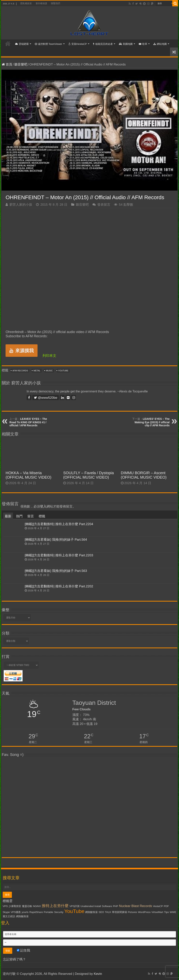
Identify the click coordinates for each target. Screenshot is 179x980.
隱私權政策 (26, 3)
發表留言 (104, 205)
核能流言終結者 (103, 44)
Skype (6, 912)
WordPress (144, 912)
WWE (173, 912)
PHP (116, 906)
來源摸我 (22, 351)
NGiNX (37, 906)
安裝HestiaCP (78, 44)
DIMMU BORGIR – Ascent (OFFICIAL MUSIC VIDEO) (144, 475)
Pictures (132, 912)
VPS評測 (75, 906)
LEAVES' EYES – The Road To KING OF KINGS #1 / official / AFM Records (28, 422)
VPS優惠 (16, 912)
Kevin (98, 974)
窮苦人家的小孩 (21, 205)
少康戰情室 (15, 906)
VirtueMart (157, 912)
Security (59, 912)
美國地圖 (126, 44)
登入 (43, 506)
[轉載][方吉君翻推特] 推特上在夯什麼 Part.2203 (59, 555)
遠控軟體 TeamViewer (49, 44)
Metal (37, 371)
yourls (25, 912)
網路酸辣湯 (91, 912)
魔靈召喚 (27, 906)
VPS (5, 906)
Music (49, 371)
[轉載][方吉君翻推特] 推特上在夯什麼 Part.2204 (59, 524)
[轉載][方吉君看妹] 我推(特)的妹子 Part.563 (56, 571)
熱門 (19, 516)
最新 (8, 516)
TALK (108, 912)
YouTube (63, 371)
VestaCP (158, 906)
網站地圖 (160, 44)
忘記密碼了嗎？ (14, 959)
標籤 (42, 516)
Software (107, 906)
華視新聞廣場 (119, 912)
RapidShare (36, 912)
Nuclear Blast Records (136, 906)
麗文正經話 (9, 916)
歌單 (143, 44)
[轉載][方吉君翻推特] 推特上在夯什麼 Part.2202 (59, 586)
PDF (166, 906)
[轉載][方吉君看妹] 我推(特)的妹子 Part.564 (56, 540)
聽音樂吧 (21, 64)
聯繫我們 (56, 3)
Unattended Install (91, 906)
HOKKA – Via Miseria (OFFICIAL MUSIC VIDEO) (28, 475)
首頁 (8, 43)
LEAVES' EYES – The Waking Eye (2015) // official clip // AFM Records (152, 422)
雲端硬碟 (22, 44)
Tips (166, 912)
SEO (101, 912)
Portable (49, 912)
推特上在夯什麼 (55, 906)
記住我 (23, 950)
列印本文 (49, 356)
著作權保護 (41, 3)
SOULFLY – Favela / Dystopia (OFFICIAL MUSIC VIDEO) (88, 475)
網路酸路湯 (22, 916)
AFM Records (20, 371)
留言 (31, 516)
